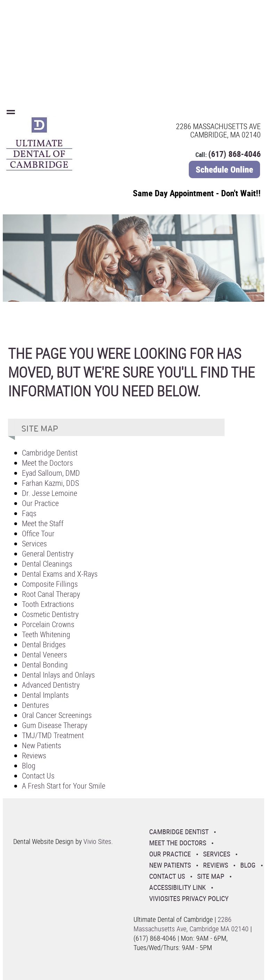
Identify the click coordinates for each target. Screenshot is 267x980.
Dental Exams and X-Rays (60, 574)
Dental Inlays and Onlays (58, 675)
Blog (29, 765)
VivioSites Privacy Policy (189, 898)
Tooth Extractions (48, 604)
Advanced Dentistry (51, 685)
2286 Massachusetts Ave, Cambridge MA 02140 (191, 924)
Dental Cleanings (47, 564)
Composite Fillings (50, 584)
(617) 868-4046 (234, 154)
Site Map (211, 876)
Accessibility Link (177, 887)
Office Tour (38, 533)
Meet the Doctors (47, 463)
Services (34, 543)
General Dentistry (48, 554)
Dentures (35, 705)
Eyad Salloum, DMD (51, 473)
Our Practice (40, 503)
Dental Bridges (44, 644)
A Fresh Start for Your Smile (64, 786)
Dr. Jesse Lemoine (50, 493)
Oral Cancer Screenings (57, 715)
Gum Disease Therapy (55, 725)
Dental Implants (45, 695)
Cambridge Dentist (50, 453)
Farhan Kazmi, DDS (50, 483)
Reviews (34, 755)
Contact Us (38, 776)
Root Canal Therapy (51, 594)
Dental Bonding (45, 665)
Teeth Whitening (46, 634)
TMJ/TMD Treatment (53, 735)
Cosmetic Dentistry (50, 614)
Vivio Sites (97, 841)
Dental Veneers (44, 654)
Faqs (29, 513)
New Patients (42, 745)
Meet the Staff (43, 523)
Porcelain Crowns (48, 624)
